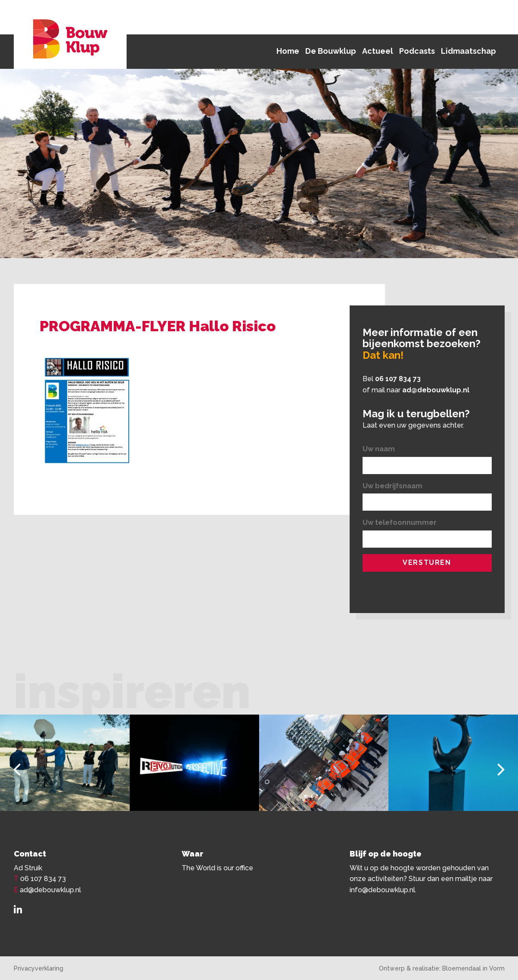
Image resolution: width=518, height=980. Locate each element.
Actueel (378, 51)
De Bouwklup (331, 51)
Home (288, 51)
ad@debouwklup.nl (436, 390)
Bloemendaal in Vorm (473, 968)
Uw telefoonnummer (400, 522)
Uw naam (379, 449)
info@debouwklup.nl (382, 890)
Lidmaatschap (468, 51)
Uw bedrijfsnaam (392, 486)
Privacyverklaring (39, 968)
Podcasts (417, 51)
